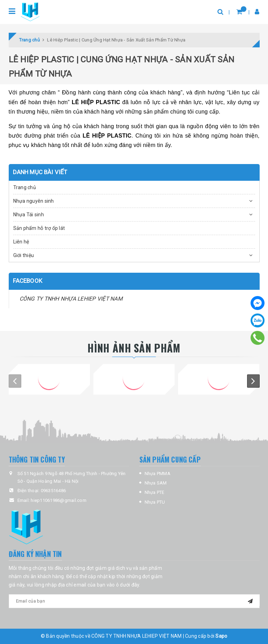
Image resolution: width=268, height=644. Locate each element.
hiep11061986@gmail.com (59, 500)
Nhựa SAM (156, 483)
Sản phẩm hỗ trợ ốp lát (39, 228)
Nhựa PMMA (158, 474)
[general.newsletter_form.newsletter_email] (134, 601)
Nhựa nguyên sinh (34, 201)
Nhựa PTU (155, 502)
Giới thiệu (24, 255)
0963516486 (53, 491)
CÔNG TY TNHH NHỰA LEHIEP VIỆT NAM (71, 299)
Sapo (221, 636)
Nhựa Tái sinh (29, 215)
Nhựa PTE (155, 492)
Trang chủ (25, 187)
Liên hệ (21, 242)
